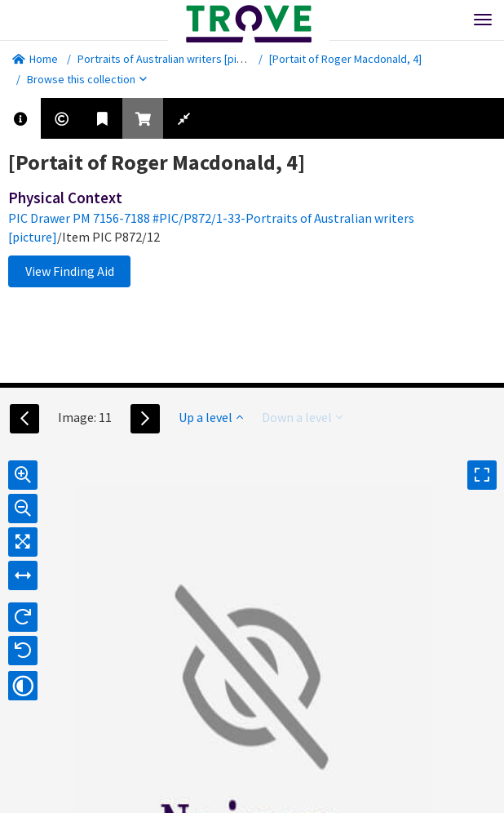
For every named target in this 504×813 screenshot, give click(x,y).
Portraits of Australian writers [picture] (172, 59)
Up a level (211, 417)
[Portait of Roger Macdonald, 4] (345, 59)
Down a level (302, 417)
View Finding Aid (70, 271)
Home (35, 59)
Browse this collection (87, 79)
